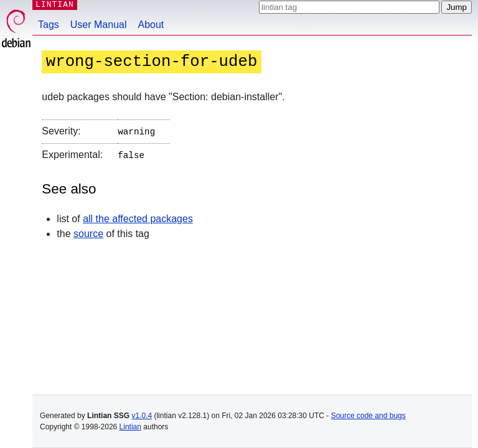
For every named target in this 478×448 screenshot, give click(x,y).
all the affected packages (138, 216)
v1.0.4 (142, 416)
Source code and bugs (368, 416)
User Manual (99, 25)
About (151, 25)
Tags (49, 25)
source (88, 231)
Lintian (130, 427)
